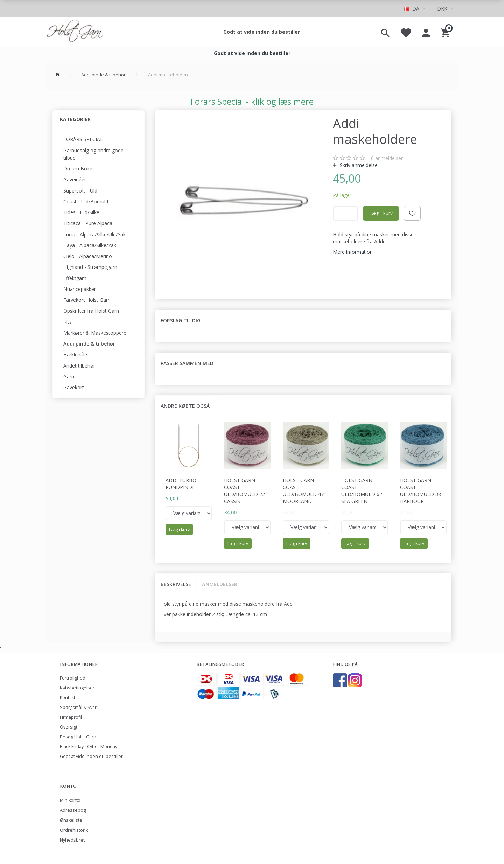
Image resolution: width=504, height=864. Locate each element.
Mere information (353, 252)
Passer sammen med (187, 363)
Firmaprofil (71, 717)
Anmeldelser (220, 584)
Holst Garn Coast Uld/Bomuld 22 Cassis (244, 491)
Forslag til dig (181, 320)
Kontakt (68, 698)
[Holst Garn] (75, 32)
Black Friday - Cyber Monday (89, 747)
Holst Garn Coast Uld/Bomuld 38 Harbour (421, 491)
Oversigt (69, 727)
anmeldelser (387, 158)
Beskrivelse (176, 584)
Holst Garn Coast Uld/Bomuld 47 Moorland (303, 491)
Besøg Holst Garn (78, 737)
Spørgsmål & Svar (78, 707)
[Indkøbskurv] (446, 32)
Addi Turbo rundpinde (181, 484)
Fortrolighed (73, 678)
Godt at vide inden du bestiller (262, 32)
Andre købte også (185, 406)
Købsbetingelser (77, 688)
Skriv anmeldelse (358, 165)
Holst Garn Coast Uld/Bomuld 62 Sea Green (362, 491)
